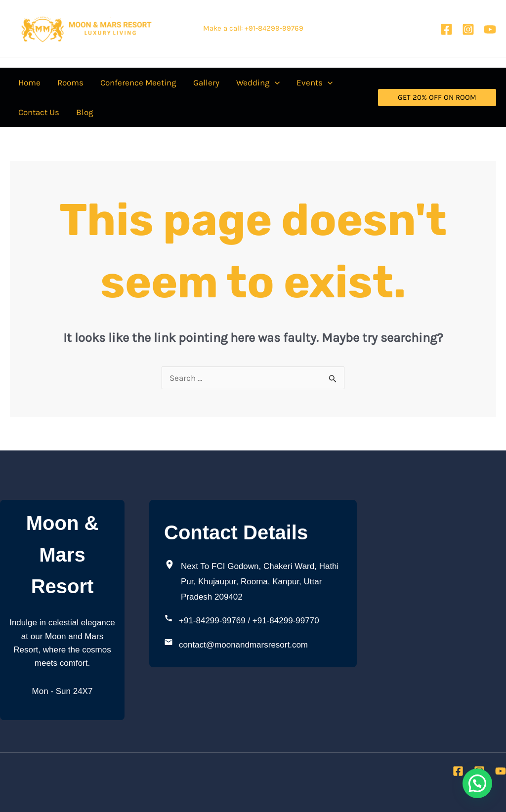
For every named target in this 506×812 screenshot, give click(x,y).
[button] (258, 82)
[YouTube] (490, 29)
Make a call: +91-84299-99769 (253, 28)
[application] (275, 82)
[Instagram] (468, 29)
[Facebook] (446, 29)
